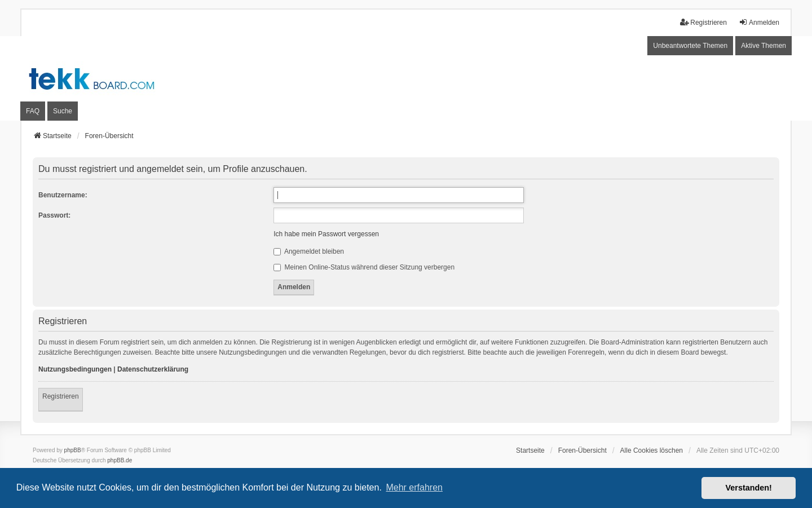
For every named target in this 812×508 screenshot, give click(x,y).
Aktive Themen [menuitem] (764, 46)
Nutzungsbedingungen (75, 369)
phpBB (73, 450)
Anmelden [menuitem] (759, 22)
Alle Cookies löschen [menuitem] (652, 450)
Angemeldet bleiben (309, 251)
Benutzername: (63, 195)
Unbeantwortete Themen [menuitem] (690, 46)
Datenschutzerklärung (153, 369)
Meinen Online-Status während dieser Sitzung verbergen (364, 267)
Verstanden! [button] (749, 488)
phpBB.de (120, 460)
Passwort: (54, 215)
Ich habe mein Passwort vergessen (326, 234)
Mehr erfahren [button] (414, 487)
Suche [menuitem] (63, 111)
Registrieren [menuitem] (703, 22)
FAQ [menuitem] (33, 111)
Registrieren (61, 396)
